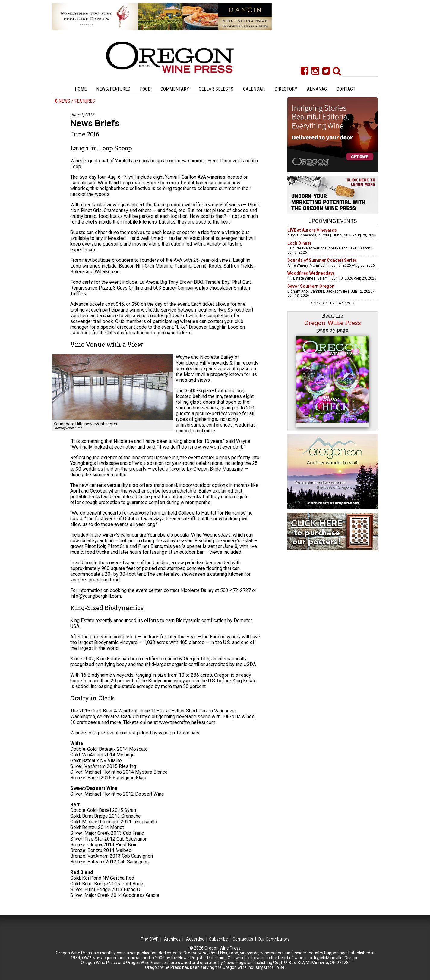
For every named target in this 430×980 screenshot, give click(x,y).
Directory (286, 89)
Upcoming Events (333, 221)
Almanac (317, 89)
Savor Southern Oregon (311, 286)
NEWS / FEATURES (74, 101)
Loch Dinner (299, 243)
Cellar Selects (216, 89)
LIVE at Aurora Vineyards (312, 230)
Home (81, 89)
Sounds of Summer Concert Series (322, 260)
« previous (320, 303)
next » (349, 303)
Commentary (175, 89)
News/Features (113, 89)
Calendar (254, 89)
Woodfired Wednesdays (311, 273)
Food (145, 89)
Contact (346, 89)
